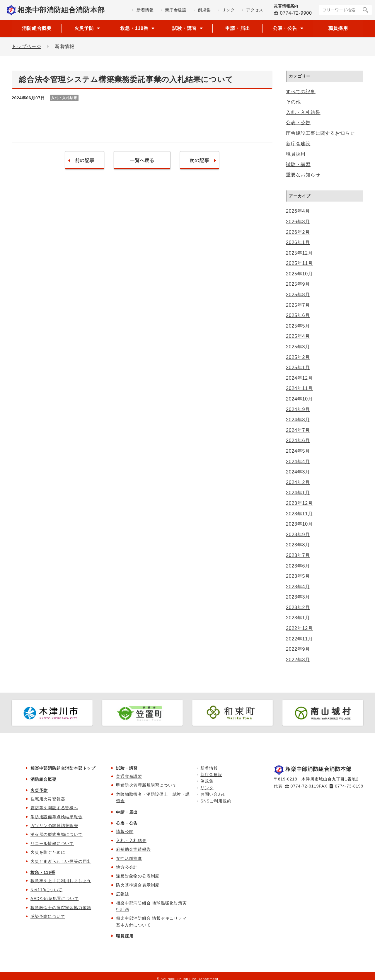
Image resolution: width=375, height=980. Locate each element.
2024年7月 (298, 430)
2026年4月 (298, 211)
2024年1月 (298, 493)
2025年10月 (299, 274)
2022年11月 (299, 639)
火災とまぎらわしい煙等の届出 (61, 861)
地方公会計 (127, 867)
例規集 (207, 781)
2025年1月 (298, 368)
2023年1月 (298, 618)
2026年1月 (298, 242)
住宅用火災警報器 (48, 799)
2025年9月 (298, 284)
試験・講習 (298, 165)
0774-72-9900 (296, 13)
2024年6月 (298, 440)
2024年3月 (298, 472)
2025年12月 (299, 253)
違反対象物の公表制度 (138, 876)
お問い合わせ (213, 794)
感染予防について (48, 916)
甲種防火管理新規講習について (146, 785)
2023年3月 (298, 597)
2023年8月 (298, 545)
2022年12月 (299, 628)
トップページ (27, 46)
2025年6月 (298, 315)
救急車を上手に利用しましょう (61, 881)
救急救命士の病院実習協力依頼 (61, 908)
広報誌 (122, 894)
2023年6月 (298, 566)
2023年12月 (299, 503)
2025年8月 (298, 295)
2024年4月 (298, 462)
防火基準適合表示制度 (138, 885)
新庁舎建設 (298, 144)
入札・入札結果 (303, 112)
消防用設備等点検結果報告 (57, 817)
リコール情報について (52, 843)
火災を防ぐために (48, 852)
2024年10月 (299, 399)
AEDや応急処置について (54, 899)
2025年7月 (298, 305)
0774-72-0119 (305, 786)
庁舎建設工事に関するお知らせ (320, 133)
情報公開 (125, 831)
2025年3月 (298, 347)
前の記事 (85, 160)
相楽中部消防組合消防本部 (61, 10)
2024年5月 (298, 451)
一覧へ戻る (142, 160)
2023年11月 (299, 514)
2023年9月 (298, 535)
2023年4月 (298, 587)
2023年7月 (298, 555)
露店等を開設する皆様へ (54, 808)
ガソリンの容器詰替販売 (54, 826)
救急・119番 (43, 872)
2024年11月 (299, 388)
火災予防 (39, 790)
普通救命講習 (129, 776)
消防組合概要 (37, 28)
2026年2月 (298, 232)
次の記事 (199, 160)
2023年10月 (299, 524)
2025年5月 (298, 326)
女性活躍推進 (129, 858)
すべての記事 (301, 92)
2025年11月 (299, 263)
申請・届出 (238, 28)
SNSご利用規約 (216, 801)
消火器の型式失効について (57, 834)
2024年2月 (298, 482)
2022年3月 (298, 660)
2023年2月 (298, 607)
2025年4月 (298, 336)
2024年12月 (299, 378)
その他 (293, 102)
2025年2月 (298, 357)
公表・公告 (298, 123)
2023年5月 (298, 576)
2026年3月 (298, 222)
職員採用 (338, 28)
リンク (207, 788)
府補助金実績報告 (133, 849)
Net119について (46, 890)
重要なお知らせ (303, 175)
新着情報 (209, 768)
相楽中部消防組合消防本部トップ (63, 768)
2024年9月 (298, 409)
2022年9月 (298, 649)
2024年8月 (298, 420)
